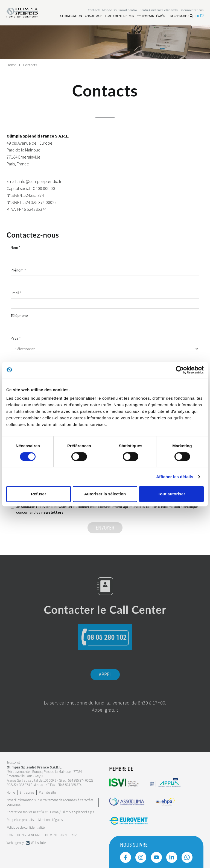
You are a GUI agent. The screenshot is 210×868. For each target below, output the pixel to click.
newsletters (52, 512)
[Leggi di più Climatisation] (71, 16)
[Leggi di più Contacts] (94, 10)
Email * (16, 293)
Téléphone (19, 315)
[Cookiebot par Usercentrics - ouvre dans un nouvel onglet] (180, 370)
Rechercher (182, 16)
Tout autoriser (171, 494)
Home (11, 65)
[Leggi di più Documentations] (192, 10)
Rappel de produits (20, 819)
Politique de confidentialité (26, 827)
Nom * (16, 247)
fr (199, 16)
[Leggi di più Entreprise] (27, 792)
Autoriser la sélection (105, 494)
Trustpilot (13, 762)
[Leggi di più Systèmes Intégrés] (151, 16)
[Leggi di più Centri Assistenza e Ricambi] (159, 10)
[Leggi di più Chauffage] (93, 16)
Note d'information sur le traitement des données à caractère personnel (50, 802)
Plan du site (47, 792)
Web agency (15, 842)
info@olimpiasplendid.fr (40, 181)
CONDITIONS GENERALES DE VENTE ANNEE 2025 (42, 835)
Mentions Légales (50, 819)
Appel (105, 675)
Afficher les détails (175, 477)
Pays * (16, 338)
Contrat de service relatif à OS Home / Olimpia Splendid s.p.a (51, 812)
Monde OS (109, 10)
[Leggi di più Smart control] (128, 10)
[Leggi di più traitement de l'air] (119, 16)
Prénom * (18, 270)
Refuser (39, 494)
